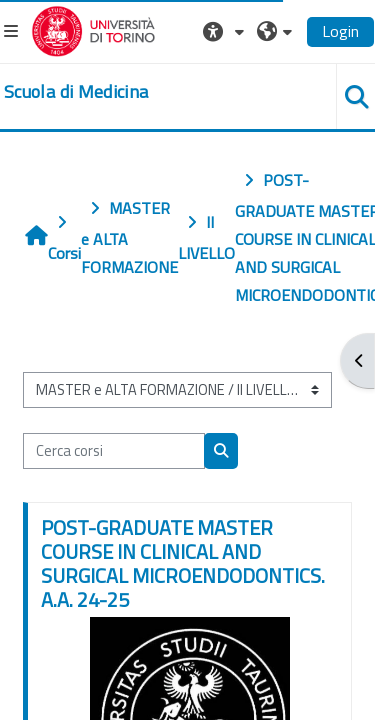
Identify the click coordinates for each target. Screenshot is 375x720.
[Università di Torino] (93, 29)
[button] (226, 31)
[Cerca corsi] (114, 451)
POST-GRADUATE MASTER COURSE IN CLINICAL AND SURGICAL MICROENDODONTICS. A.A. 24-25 (183, 563)
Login (340, 31)
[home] (76, 92)
